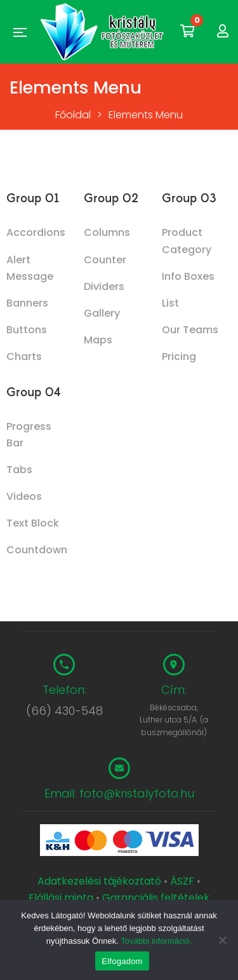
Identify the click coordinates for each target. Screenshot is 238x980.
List (170, 303)
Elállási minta (61, 898)
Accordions (36, 232)
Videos (24, 496)
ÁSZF (182, 881)
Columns (107, 232)
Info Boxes (188, 276)
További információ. (156, 941)
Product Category (187, 241)
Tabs (19, 470)
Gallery (102, 313)
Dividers (104, 286)
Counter (105, 260)
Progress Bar (29, 435)
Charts (24, 356)
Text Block (33, 523)
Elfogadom (122, 961)
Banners (27, 303)
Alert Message (30, 268)
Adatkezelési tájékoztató (101, 881)
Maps (98, 340)
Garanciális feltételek (156, 898)
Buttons (27, 330)
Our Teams (190, 330)
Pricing (179, 356)
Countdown (37, 550)
